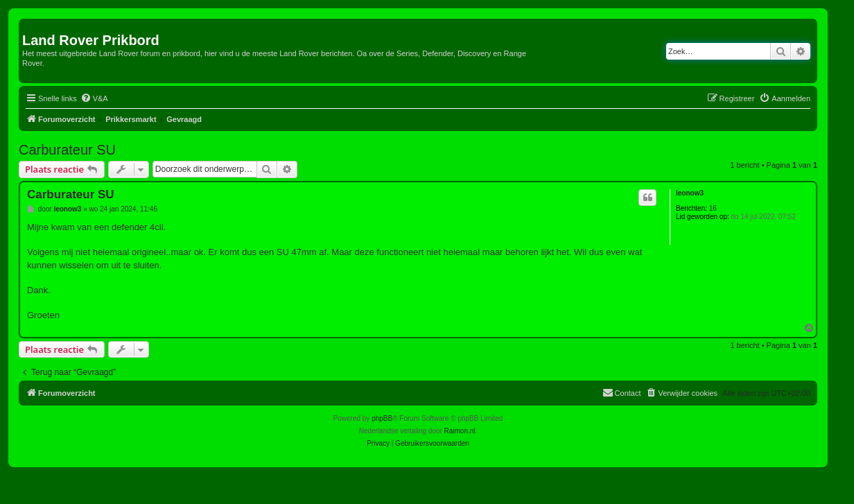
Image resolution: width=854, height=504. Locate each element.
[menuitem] (94, 98)
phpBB (382, 418)
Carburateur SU (67, 150)
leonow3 (690, 193)
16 (713, 208)
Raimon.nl (460, 431)
